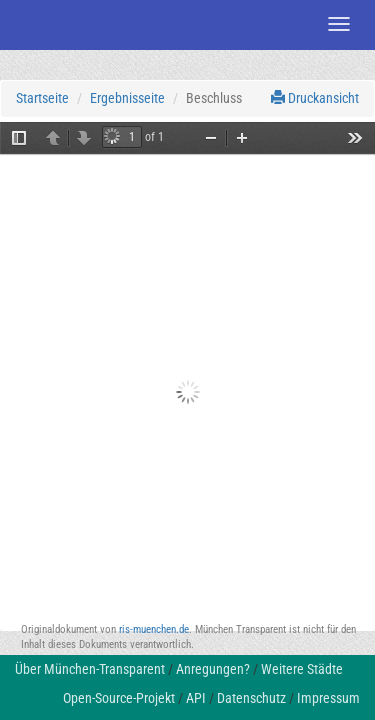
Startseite (42, 98)
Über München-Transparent (90, 669)
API (196, 698)
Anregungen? (213, 669)
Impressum (328, 698)
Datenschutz (251, 698)
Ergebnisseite (127, 98)
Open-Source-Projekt (119, 698)
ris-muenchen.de (154, 629)
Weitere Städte (302, 669)
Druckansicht (315, 98)
